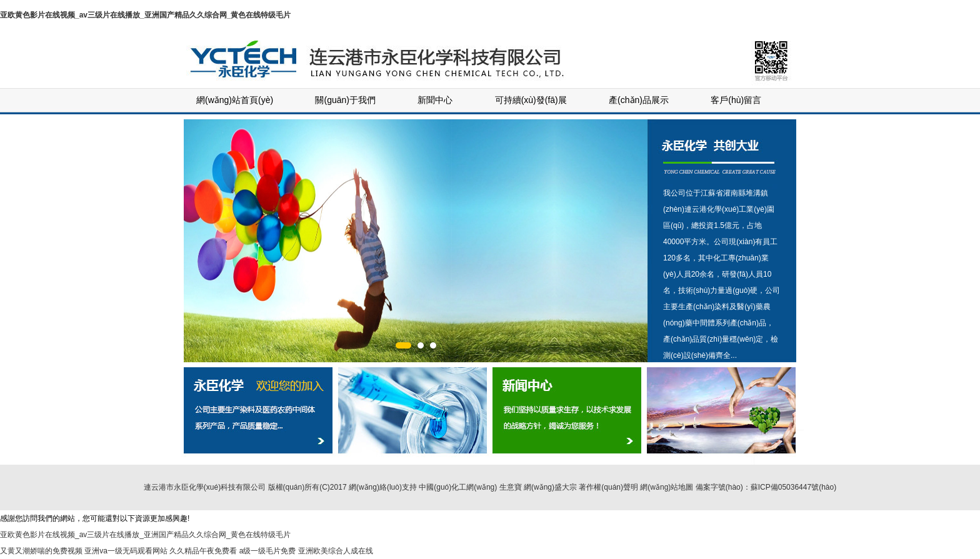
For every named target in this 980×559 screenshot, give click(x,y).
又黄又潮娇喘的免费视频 (41, 551)
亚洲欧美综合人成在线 (336, 551)
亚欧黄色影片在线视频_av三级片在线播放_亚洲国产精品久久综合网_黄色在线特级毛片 (145, 15)
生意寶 (511, 487)
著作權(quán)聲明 (608, 487)
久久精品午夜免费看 (203, 551)
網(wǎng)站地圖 (667, 487)
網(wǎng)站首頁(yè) (235, 100)
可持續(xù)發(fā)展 (531, 100)
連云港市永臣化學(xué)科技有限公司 (205, 487)
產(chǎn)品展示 (639, 100)
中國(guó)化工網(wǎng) (458, 487)
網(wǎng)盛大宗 (550, 487)
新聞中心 (435, 100)
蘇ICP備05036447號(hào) (793, 487)
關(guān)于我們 (345, 100)
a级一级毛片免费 (268, 551)
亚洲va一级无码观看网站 (126, 551)
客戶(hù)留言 (736, 100)
